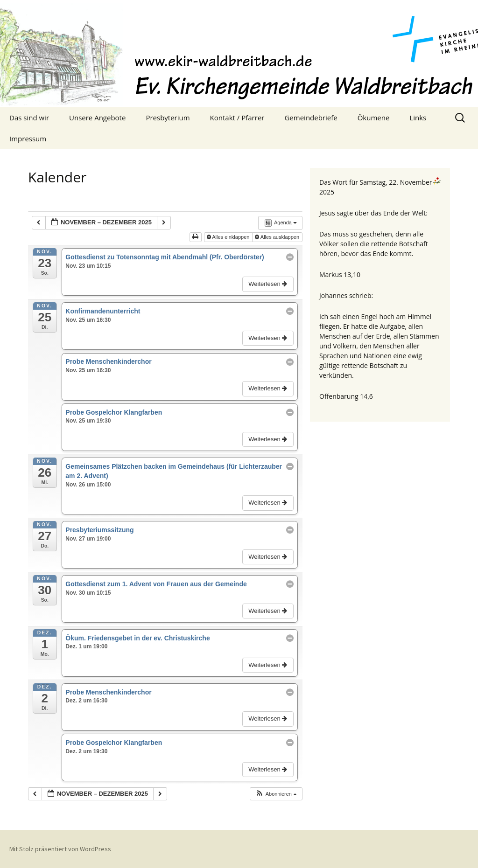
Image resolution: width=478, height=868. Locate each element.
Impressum (28, 139)
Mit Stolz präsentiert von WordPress (60, 849)
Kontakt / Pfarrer (237, 118)
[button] (276, 794)
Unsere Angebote (97, 118)
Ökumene (374, 118)
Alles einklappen (229, 237)
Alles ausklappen (278, 237)
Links (418, 118)
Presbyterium (168, 118)
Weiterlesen (269, 284)
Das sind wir (29, 118)
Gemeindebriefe (311, 118)
